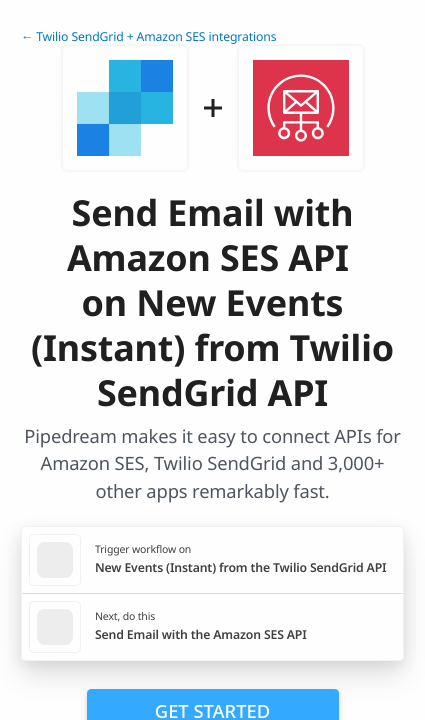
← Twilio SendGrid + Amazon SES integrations (148, 36)
